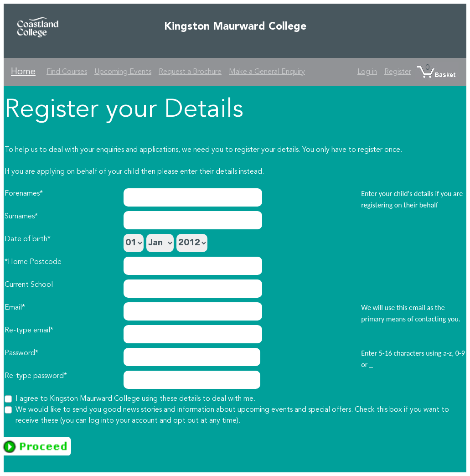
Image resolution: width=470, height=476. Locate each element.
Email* (15, 308)
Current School (29, 285)
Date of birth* (28, 239)
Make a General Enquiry (267, 72)
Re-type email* (29, 331)
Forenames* (24, 194)
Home (23, 72)
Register (398, 72)
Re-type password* (36, 376)
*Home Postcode (33, 262)
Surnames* (21, 217)
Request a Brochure (190, 72)
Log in (367, 72)
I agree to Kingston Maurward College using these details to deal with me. (135, 399)
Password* (21, 353)
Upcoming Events (123, 72)
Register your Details (124, 110)
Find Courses (67, 72)
